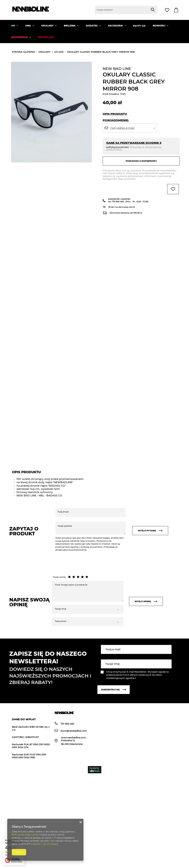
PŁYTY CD (139, 26)
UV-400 (59, 52)
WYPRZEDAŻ (20, 37)
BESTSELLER (46, 37)
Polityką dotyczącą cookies (25, 834)
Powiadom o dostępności (141, 161)
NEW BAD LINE (117, 69)
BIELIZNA (70, 26)
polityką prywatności (118, 147)
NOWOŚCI (159, 26)
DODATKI (92, 26)
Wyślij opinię (146, 601)
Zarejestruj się (114, 690)
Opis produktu (115, 114)
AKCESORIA (116, 26)
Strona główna (23, 52)
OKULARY (48, 26)
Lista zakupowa (168, 10)
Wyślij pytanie (150, 531)
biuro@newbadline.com (71, 731)
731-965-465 (118, 202)
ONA (28, 26)
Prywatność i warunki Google (43, 844)
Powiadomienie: (116, 120)
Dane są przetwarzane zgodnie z (134, 143)
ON (13, 26)
